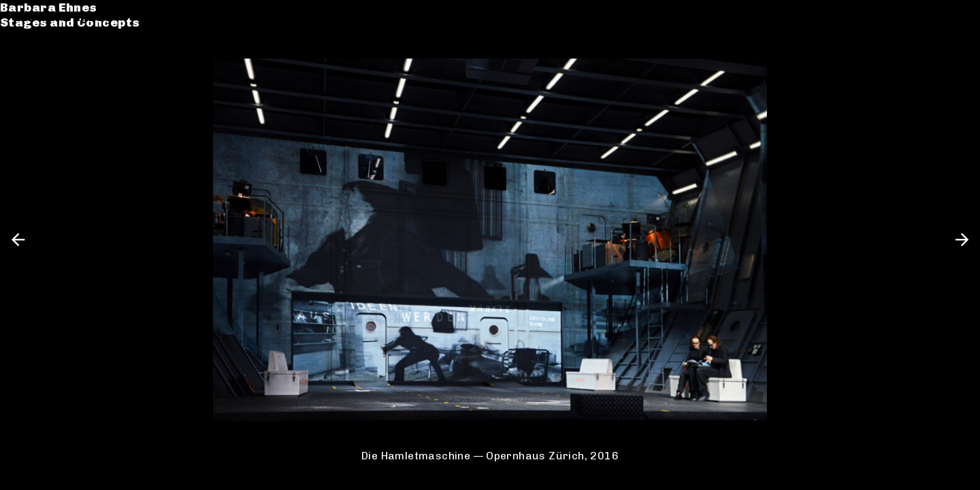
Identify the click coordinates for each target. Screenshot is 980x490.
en (958, 17)
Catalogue (49, 57)
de (934, 17)
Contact (42, 87)
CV (23, 72)
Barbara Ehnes (63, 17)
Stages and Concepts (84, 32)
